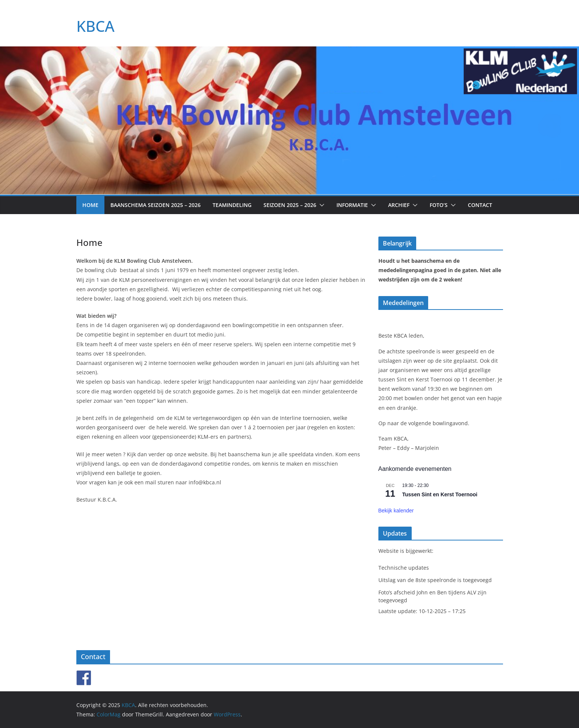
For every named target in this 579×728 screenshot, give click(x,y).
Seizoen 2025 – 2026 (290, 205)
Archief (399, 205)
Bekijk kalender (396, 511)
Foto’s (439, 205)
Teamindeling (232, 205)
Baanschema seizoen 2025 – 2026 (156, 205)
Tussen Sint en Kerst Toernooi (440, 494)
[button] (320, 205)
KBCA (95, 26)
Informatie (352, 205)
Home (90, 205)
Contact (480, 205)
